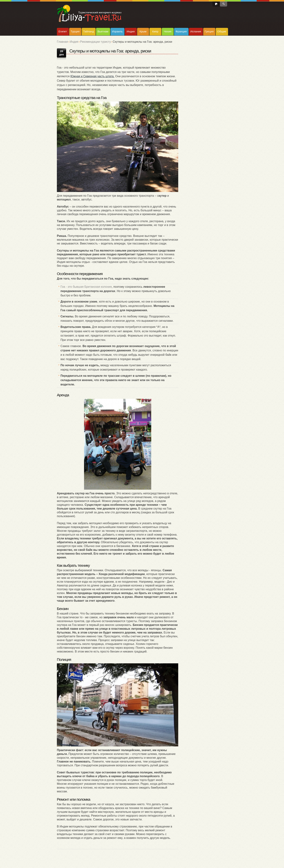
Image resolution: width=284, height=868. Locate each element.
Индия (131, 31)
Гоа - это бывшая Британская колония (86, 287)
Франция (181, 31)
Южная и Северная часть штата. (92, 76)
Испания (196, 31)
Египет (63, 31)
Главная (62, 42)
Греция (209, 31)
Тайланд (88, 31)
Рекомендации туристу (95, 42)
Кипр (155, 31)
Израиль (117, 31)
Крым (143, 31)
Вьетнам (103, 31)
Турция (75, 31)
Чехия (168, 31)
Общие (222, 31)
